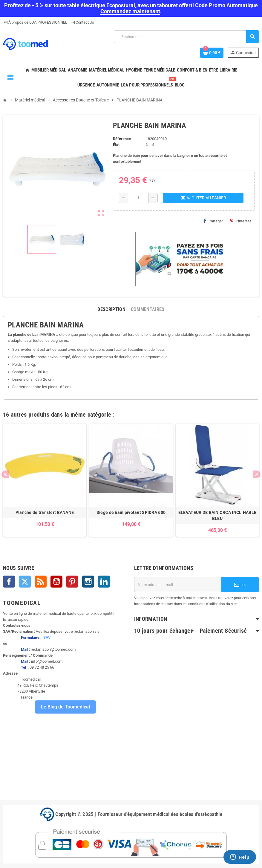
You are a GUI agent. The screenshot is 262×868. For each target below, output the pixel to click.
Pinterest (240, 221)
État (116, 145)
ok (240, 585)
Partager (213, 221)
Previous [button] (5, 474)
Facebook (9, 582)
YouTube (56, 582)
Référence (122, 139)
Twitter (25, 582)
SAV (47, 637)
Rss (41, 582)
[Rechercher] (186, 37)
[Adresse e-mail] (178, 585)
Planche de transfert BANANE (45, 512)
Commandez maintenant (130, 11)
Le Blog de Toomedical (65, 707)
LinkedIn (104, 582)
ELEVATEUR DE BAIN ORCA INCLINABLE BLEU (217, 515)
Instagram (88, 582)
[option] (45, 480)
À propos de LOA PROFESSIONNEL (37, 22)
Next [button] (257, 474)
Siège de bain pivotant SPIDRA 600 (131, 512)
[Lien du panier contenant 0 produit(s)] (212, 53)
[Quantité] (138, 198)
